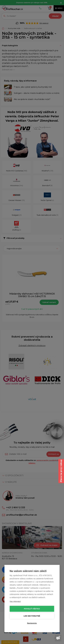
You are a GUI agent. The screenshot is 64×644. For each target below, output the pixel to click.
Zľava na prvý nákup (61, 471)
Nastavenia (32, 623)
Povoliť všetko (32, 609)
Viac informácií (15, 601)
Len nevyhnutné (32, 616)
